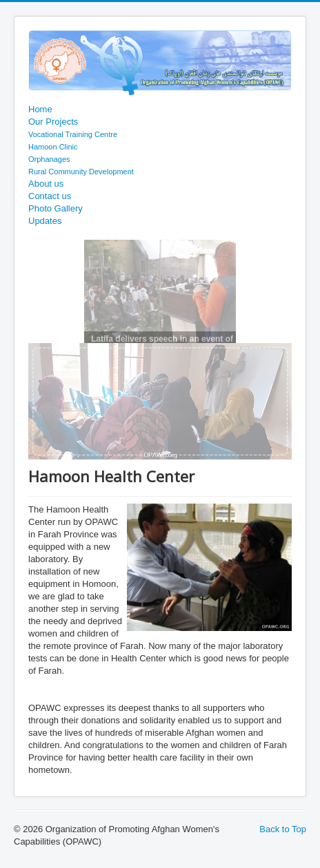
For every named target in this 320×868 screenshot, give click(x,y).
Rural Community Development (81, 172)
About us (46, 184)
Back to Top (283, 829)
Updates (45, 221)
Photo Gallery (56, 208)
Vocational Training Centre (73, 134)
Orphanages (49, 159)
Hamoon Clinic (53, 147)
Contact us (50, 196)
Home (40, 109)
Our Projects (53, 122)
